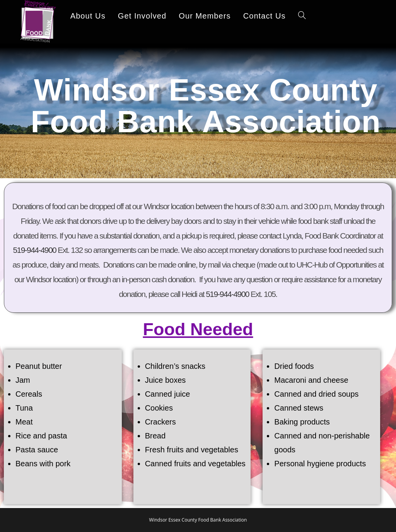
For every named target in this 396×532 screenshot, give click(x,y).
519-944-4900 (34, 250)
